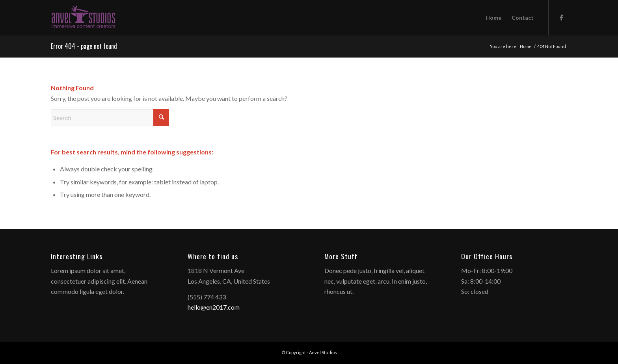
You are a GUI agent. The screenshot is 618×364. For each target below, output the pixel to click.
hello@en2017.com (214, 307)
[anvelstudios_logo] (83, 18)
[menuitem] (493, 18)
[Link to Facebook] (561, 17)
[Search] (110, 118)
